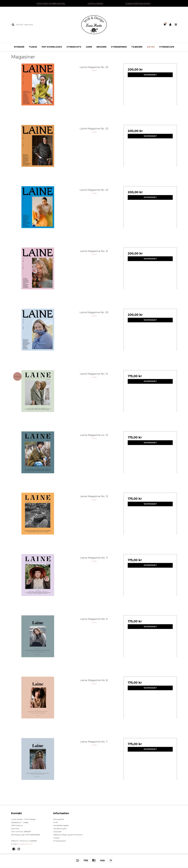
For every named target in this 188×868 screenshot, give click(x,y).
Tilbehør (137, 47)
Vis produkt (150, 75)
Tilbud (33, 47)
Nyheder (19, 47)
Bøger (151, 47)
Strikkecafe (167, 47)
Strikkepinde (119, 47)
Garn (89, 47)
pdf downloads (52, 47)
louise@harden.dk (25, 844)
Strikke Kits (74, 47)
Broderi (101, 47)
